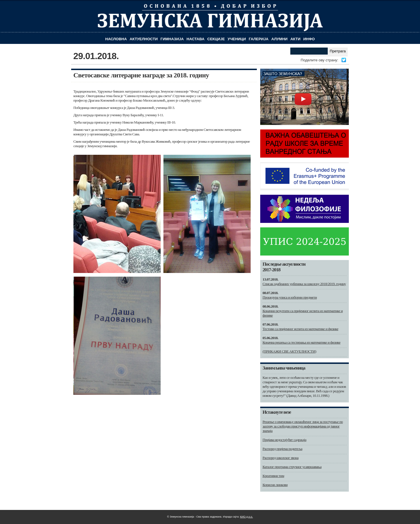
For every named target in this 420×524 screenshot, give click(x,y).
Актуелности (144, 39)
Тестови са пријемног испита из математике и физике (300, 329)
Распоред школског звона (280, 458)
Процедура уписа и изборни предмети (290, 297)
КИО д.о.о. (246, 517)
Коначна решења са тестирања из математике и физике (301, 342)
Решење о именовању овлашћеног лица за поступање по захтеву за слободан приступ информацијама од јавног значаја (303, 426)
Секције (216, 39)
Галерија (259, 39)
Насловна (116, 39)
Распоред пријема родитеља (282, 449)
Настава (196, 39)
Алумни (279, 39)
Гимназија (172, 39)
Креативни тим (273, 476)
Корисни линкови (275, 485)
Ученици (237, 39)
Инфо (309, 39)
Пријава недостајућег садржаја (284, 440)
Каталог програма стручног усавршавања (292, 467)
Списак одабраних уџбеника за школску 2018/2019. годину (304, 284)
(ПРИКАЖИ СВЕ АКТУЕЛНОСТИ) (289, 351)
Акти (295, 39)
